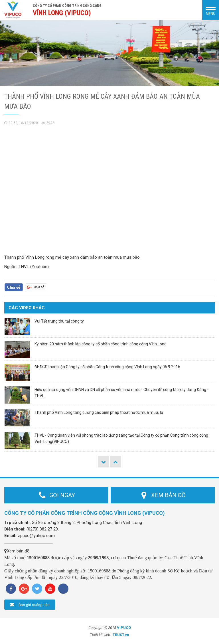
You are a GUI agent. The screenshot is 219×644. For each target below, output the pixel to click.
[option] (109, 53)
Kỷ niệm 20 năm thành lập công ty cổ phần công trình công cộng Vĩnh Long (101, 344)
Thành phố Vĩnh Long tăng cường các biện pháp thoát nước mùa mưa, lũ (99, 412)
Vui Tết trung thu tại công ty (59, 321)
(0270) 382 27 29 (42, 529)
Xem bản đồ (17, 551)
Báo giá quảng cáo (30, 604)
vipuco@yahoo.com (36, 536)
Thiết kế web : (101, 635)
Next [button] (115, 462)
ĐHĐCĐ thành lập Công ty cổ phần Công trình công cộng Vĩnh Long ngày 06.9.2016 (107, 367)
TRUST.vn (121, 635)
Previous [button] (104, 462)
